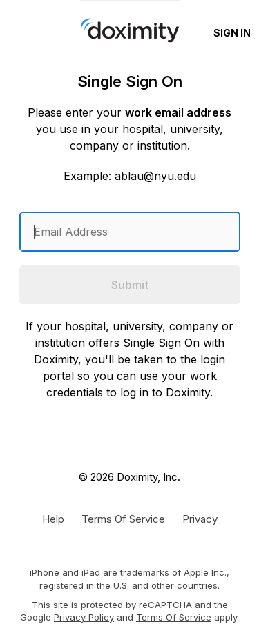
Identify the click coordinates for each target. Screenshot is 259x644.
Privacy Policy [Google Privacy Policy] (84, 617)
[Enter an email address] (130, 232)
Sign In (232, 33)
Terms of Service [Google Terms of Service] (174, 617)
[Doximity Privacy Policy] (200, 519)
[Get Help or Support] (53, 519)
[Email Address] (130, 232)
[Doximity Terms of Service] (123, 519)
